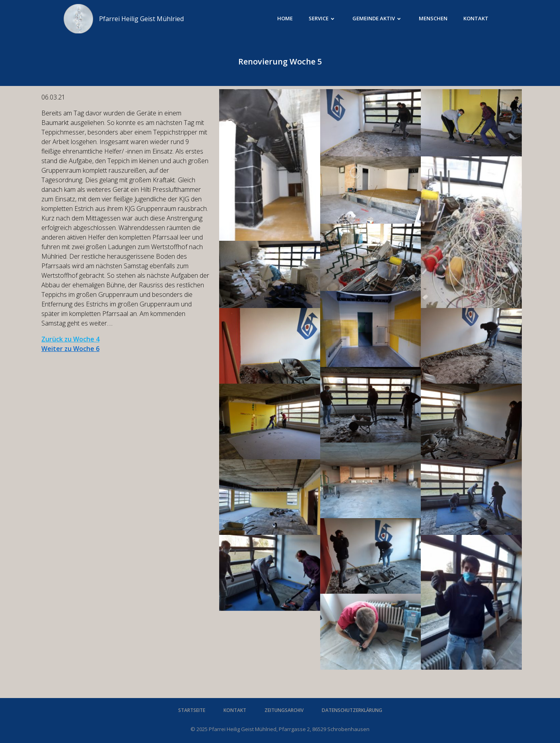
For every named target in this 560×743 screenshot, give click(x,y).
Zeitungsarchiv (284, 710)
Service (323, 18)
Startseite (192, 710)
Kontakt (476, 18)
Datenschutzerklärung (352, 710)
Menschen (433, 18)
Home (285, 18)
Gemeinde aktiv (378, 18)
